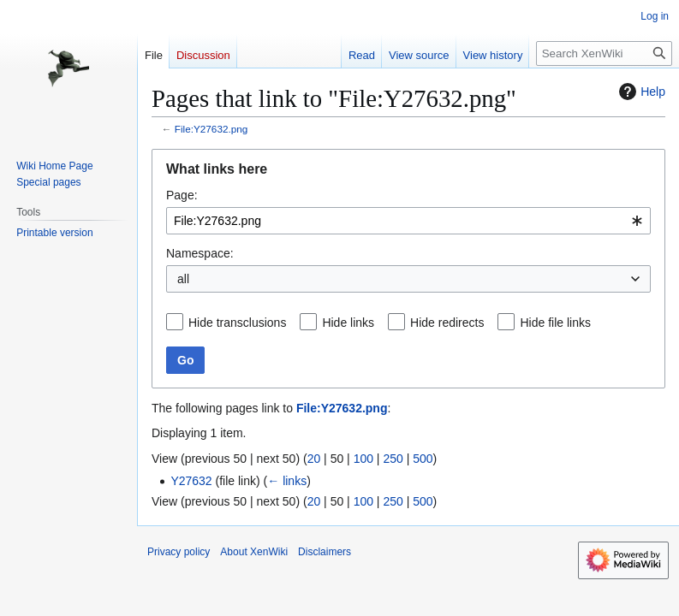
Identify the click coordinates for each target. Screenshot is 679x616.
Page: (182, 195)
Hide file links (555, 323)
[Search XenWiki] (604, 53)
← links (287, 481)
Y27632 (191, 481)
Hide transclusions (237, 323)
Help (640, 92)
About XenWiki (254, 552)
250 (393, 459)
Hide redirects (447, 323)
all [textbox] (183, 279)
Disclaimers (325, 552)
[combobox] (408, 221)
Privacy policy (179, 552)
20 (314, 459)
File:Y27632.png (211, 129)
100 (363, 459)
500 (423, 459)
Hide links (348, 323)
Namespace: (200, 253)
